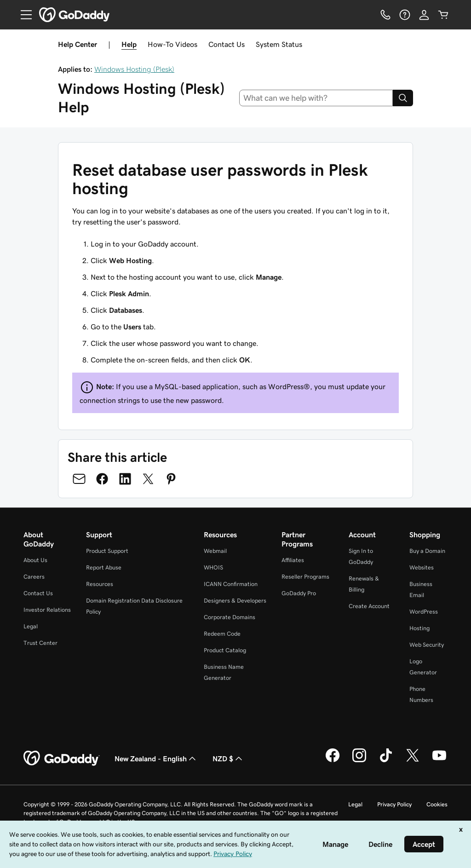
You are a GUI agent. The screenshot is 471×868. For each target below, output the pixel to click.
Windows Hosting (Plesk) (134, 69)
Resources (100, 584)
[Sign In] (424, 15)
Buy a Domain (427, 551)
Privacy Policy (394, 804)
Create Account (369, 606)
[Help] (405, 15)
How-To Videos (172, 44)
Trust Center (40, 643)
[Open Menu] (23, 15)
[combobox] (316, 98)
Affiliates (293, 560)
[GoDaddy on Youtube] (439, 761)
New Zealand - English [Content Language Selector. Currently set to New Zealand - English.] (156, 759)
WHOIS (213, 567)
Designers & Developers (235, 601)
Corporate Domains (230, 617)
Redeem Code (222, 634)
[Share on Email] (79, 479)
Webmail (215, 551)
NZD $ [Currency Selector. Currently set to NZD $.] (228, 759)
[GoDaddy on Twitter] (413, 761)
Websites (422, 567)
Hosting (419, 628)
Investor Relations (47, 610)
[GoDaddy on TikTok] (386, 761)
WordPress (424, 612)
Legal (31, 626)
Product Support (107, 551)
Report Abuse (104, 567)
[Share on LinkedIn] (125, 479)
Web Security (427, 645)
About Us (35, 560)
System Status (279, 44)
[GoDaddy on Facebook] (333, 761)
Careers (34, 577)
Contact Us (227, 44)
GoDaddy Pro (299, 593)
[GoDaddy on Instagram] (359, 761)
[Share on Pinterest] (171, 479)
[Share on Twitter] (148, 479)
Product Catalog (225, 650)
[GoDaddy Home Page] (62, 759)
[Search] (403, 98)
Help (129, 44)
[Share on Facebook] (102, 479)
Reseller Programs (305, 577)
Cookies (437, 804)
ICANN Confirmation (231, 584)
